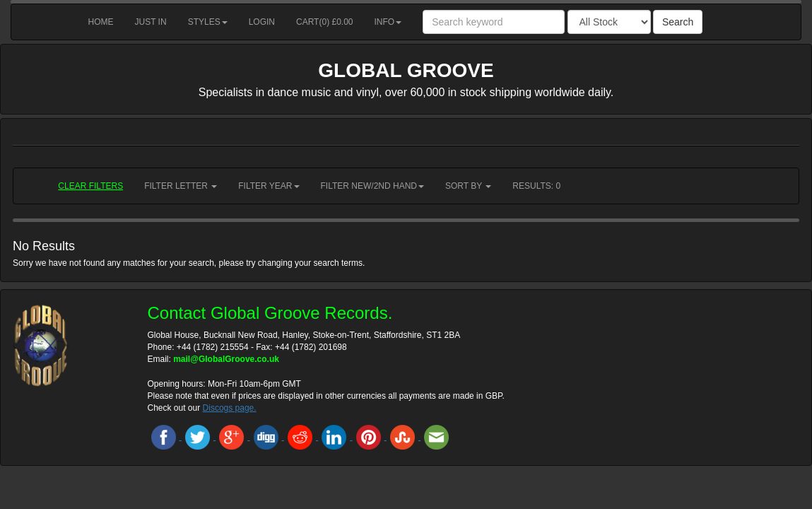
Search (678, 22)
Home (101, 22)
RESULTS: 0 (536, 186)
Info (388, 22)
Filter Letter (181, 186)
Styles (208, 22)
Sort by (468, 186)
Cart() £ (325, 22)
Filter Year (269, 186)
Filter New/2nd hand (372, 186)
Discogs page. (230, 408)
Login (262, 22)
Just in (151, 22)
